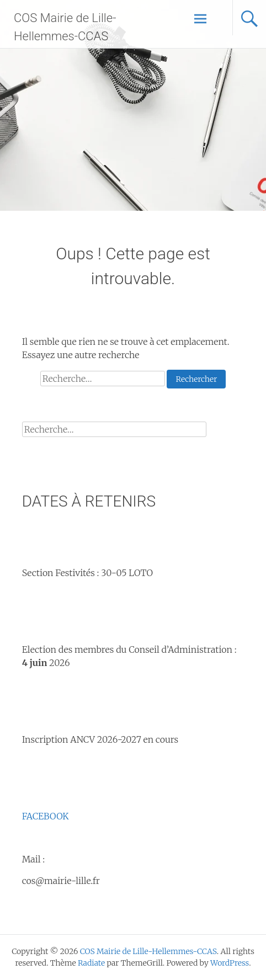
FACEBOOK (46, 816)
